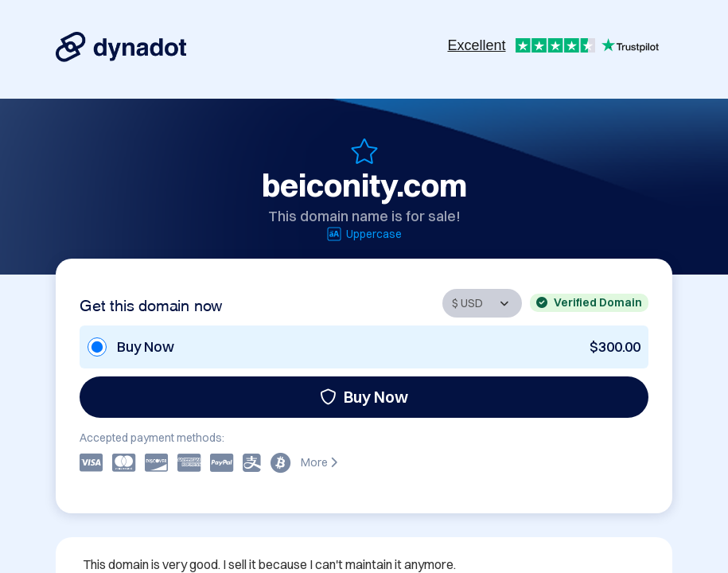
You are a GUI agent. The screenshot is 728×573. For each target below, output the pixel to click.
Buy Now (364, 397)
